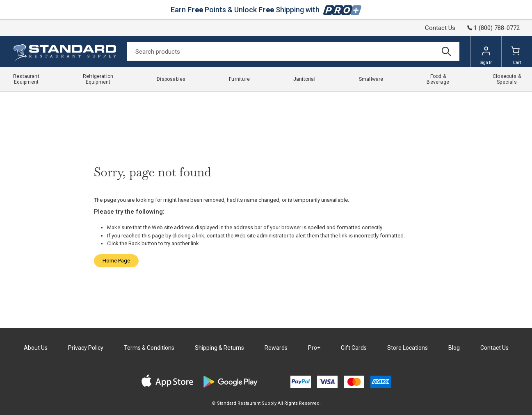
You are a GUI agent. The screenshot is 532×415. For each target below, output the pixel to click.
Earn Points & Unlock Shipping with (266, 10)
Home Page (116, 261)
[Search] (293, 51)
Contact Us (440, 28)
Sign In (486, 55)
